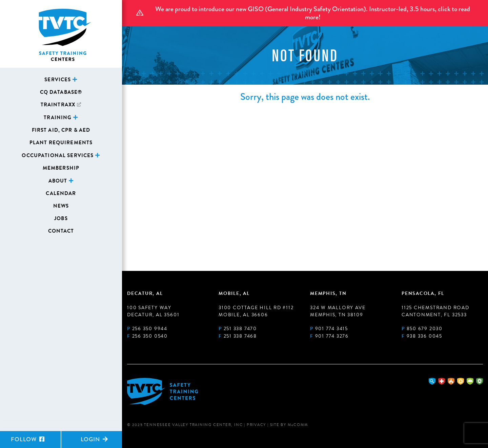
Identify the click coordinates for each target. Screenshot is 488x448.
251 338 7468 (240, 336)
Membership (61, 168)
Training (58, 118)
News (61, 206)
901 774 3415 (332, 329)
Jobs (61, 218)
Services (58, 80)
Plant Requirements (61, 143)
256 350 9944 (150, 329)
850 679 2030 (425, 329)
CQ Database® (61, 92)
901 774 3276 (332, 336)
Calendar (61, 193)
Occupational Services (58, 155)
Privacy (256, 425)
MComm (298, 425)
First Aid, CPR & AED (61, 130)
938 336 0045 (424, 336)
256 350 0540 (150, 336)
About (58, 181)
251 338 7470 (240, 329)
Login (94, 439)
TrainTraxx (58, 105)
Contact (61, 231)
